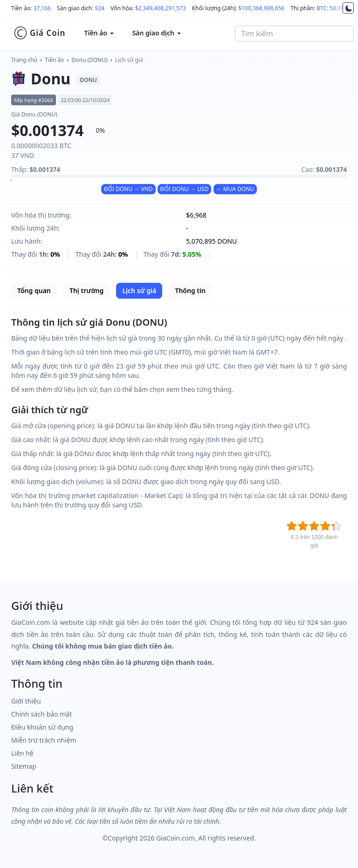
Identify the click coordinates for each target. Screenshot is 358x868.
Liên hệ (22, 753)
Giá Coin (39, 33)
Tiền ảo (54, 60)
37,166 (42, 8)
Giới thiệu (26, 701)
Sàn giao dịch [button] (157, 33)
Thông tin (190, 290)
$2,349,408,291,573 (161, 8)
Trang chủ (24, 60)
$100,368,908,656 (261, 8)
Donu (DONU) (90, 60)
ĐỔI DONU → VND (128, 189)
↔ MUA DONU (235, 189)
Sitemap (24, 766)
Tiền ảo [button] (99, 33)
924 (100, 8)
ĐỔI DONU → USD (185, 189)
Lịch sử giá (129, 60)
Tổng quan (34, 290)
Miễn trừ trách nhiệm (44, 740)
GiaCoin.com (176, 838)
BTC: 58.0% (331, 8)
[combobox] (294, 34)
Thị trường (86, 290)
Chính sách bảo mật (41, 714)
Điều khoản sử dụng (42, 727)
